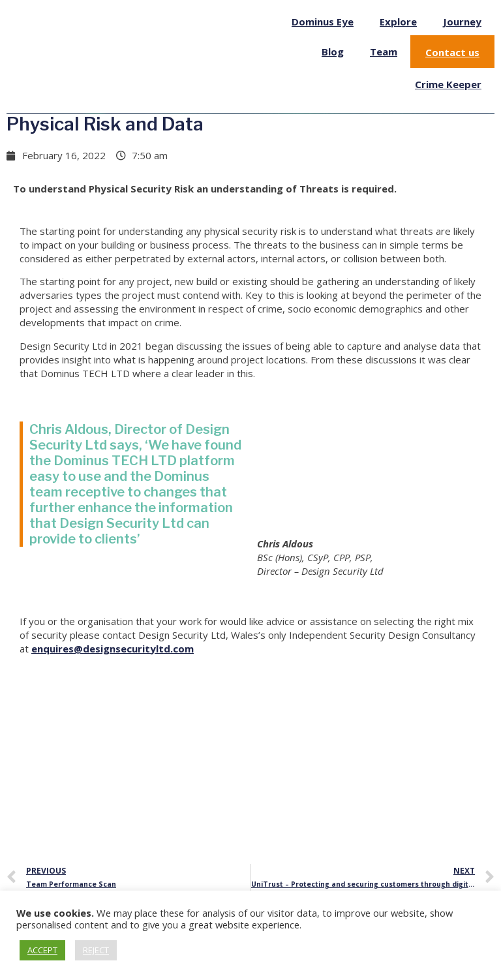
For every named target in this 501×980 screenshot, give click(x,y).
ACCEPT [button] (42, 950)
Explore (398, 22)
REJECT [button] (96, 950)
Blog (333, 52)
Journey (462, 22)
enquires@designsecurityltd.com (113, 649)
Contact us (452, 52)
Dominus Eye (323, 22)
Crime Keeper (448, 84)
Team (384, 52)
